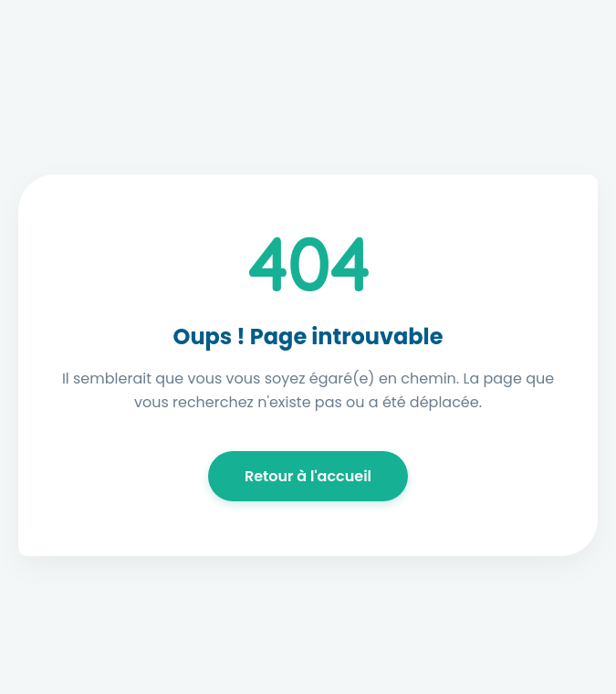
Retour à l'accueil (308, 476)
